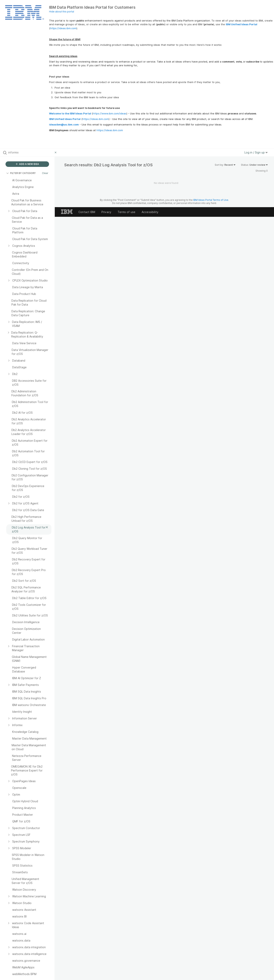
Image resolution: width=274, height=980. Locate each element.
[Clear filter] (56, 152)
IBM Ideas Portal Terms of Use (211, 200)
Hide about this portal (62, 12)
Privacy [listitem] (106, 212)
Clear (45, 173)
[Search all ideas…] (31, 152)
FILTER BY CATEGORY (21, 173)
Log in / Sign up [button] (256, 152)
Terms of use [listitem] (126, 212)
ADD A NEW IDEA (27, 164)
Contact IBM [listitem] (87, 212)
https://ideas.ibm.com (63, 28)
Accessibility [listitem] (150, 212)
